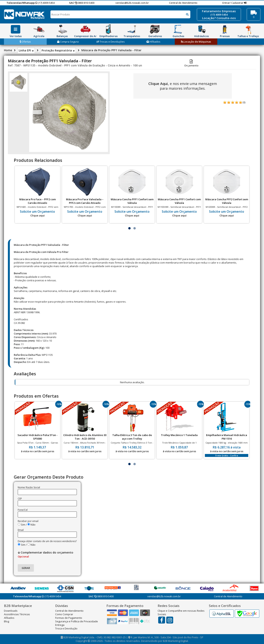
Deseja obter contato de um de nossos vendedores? (47, 541)
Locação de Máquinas (196, 42)
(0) (244, 102)
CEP (20, 499)
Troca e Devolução (66, 628)
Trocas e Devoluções (111, 42)
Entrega (60, 625)
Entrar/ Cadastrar (233, 3)
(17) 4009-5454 (45, 3)
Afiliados (153, 42)
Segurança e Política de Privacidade (77, 621)
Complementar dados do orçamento (46, 554)
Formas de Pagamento (69, 618)
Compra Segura (68, 42)
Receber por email (28, 521)
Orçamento (191, 64)
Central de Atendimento (183, 3)
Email (21, 530)
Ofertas (25, 42)
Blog (7, 621)
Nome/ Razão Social (29, 487)
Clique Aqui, (159, 84)
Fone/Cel (23, 510)
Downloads (11, 611)
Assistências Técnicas (17, 614)
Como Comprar (64, 614)
